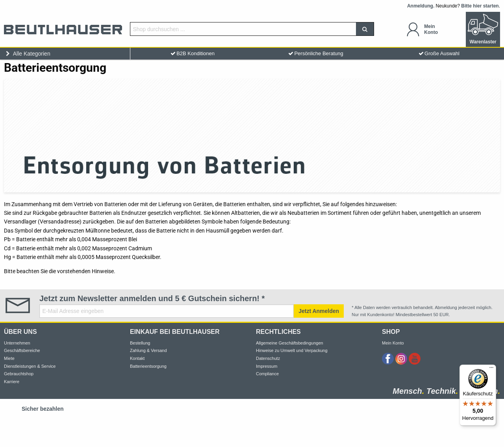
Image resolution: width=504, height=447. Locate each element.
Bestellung (140, 343)
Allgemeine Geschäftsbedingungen (290, 343)
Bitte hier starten (480, 6)
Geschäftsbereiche (22, 350)
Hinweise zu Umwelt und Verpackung (292, 350)
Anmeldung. (421, 6)
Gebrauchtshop (19, 374)
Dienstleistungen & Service (30, 366)
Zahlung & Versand (148, 350)
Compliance (267, 374)
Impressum (267, 366)
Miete (9, 358)
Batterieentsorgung (148, 366)
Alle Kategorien (27, 54)
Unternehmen (17, 343)
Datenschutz (268, 358)
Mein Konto (393, 343)
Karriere (12, 382)
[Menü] (491, 369)
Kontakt (137, 358)
